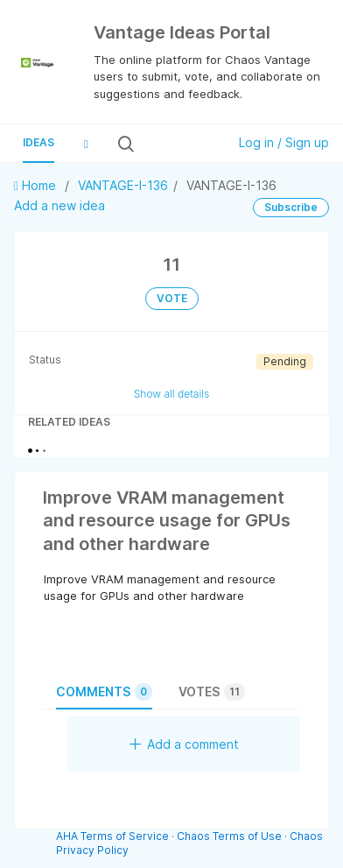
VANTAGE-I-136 (123, 185)
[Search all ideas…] (179, 144)
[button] (86, 144)
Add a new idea (59, 205)
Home (37, 185)
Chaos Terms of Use (229, 836)
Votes (212, 692)
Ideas (38, 142)
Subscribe (291, 207)
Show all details (172, 394)
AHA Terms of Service (114, 836)
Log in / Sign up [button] (284, 142)
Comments (104, 692)
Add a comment (184, 744)
